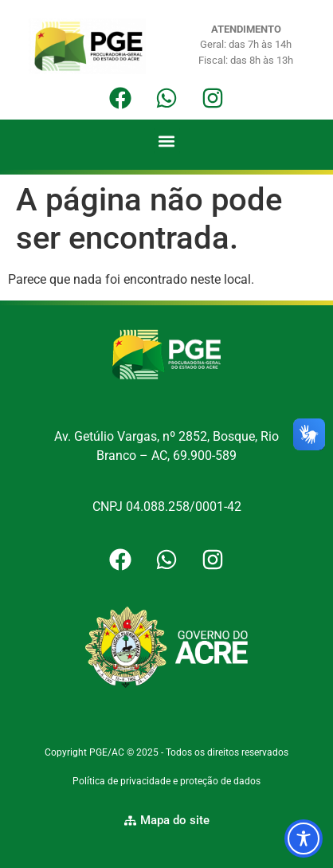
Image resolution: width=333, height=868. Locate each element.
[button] (167, 141)
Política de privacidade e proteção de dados (166, 781)
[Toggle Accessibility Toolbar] (304, 839)
